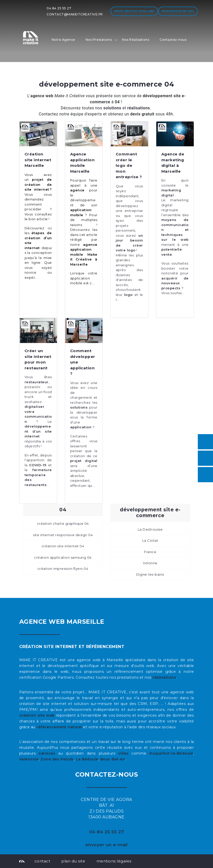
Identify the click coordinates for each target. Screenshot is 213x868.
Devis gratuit (134, 11)
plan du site (73, 861)
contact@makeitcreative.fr (75, 14)
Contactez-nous (173, 40)
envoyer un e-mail (107, 845)
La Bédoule (87, 759)
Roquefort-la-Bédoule (171, 753)
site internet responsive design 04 (63, 535)
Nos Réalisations (136, 40)
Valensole (29, 759)
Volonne (150, 563)
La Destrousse (150, 529)
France (150, 552)
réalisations (164, 677)
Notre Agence (63, 40)
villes (123, 753)
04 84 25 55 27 (59, 8)
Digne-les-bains (150, 574)
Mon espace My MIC (178, 11)
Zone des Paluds (57, 759)
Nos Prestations (99, 40)
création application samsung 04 (63, 557)
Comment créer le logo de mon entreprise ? (129, 165)
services (47, 753)
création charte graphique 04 (63, 523)
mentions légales (114, 861)
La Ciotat (150, 540)
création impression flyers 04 (63, 569)
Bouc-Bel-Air (113, 759)
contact (42, 861)
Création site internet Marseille (38, 160)
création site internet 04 (63, 546)
